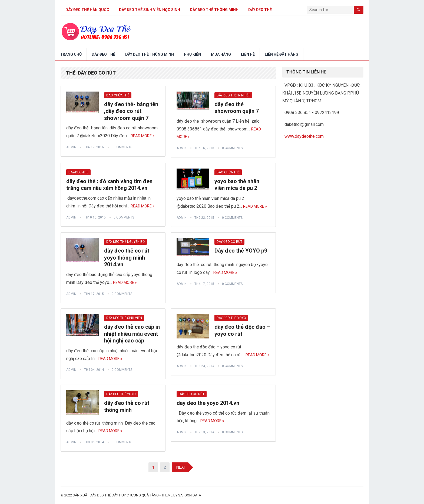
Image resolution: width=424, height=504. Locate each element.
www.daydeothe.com (304, 136)
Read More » (143, 136)
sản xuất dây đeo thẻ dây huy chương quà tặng (116, 495)
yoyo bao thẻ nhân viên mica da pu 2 (237, 185)
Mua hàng (221, 54)
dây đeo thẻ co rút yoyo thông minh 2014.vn (127, 258)
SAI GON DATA (190, 495)
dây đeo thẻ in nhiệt (233, 95)
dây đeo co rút (229, 242)
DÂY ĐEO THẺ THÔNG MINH (214, 10)
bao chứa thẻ (118, 95)
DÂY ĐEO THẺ (260, 10)
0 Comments (122, 147)
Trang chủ (71, 54)
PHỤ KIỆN (192, 54)
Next (181, 467)
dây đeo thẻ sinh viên (124, 318)
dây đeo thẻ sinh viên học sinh (150, 10)
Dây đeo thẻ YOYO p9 (241, 251)
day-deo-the (78, 172)
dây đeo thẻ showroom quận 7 (237, 108)
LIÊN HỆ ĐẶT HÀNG (281, 54)
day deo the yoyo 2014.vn (208, 403)
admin (71, 147)
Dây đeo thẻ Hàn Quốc (87, 10)
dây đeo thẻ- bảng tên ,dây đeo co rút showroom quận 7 (131, 111)
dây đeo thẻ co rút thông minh (127, 406)
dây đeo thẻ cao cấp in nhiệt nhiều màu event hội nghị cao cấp (132, 334)
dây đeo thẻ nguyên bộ (125, 242)
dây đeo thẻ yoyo (231, 318)
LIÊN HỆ (248, 54)
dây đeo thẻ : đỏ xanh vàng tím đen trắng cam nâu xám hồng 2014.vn (109, 185)
